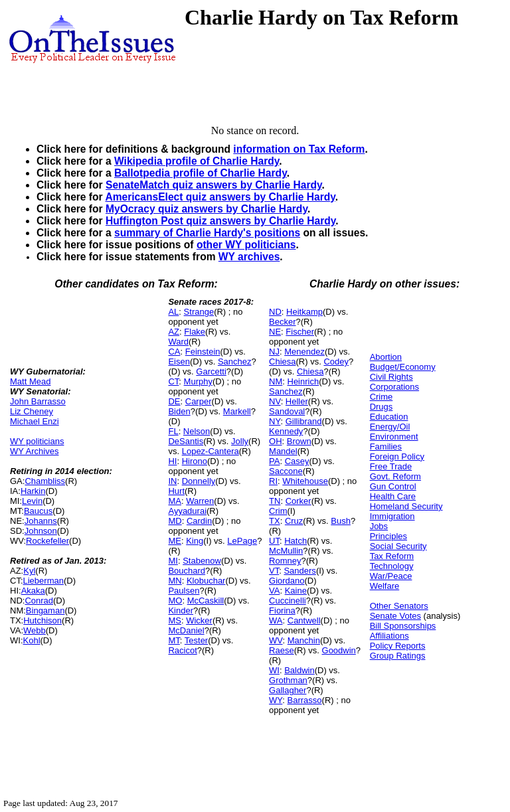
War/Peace (391, 576)
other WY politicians (246, 245)
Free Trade (391, 466)
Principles (388, 536)
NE (275, 332)
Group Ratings (398, 656)
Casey (297, 461)
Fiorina (282, 610)
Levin (32, 501)
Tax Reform (392, 556)
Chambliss (45, 481)
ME (175, 541)
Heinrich (303, 381)
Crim (278, 511)
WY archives (249, 257)
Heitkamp (304, 312)
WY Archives (34, 451)
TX (275, 521)
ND (275, 312)
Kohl (32, 640)
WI (274, 670)
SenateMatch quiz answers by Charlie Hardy (214, 185)
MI (173, 561)
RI (273, 481)
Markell (237, 411)
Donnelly (199, 481)
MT (174, 640)
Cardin (199, 521)
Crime (382, 397)
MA (175, 501)
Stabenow (202, 561)
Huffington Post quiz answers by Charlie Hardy (220, 221)
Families (386, 447)
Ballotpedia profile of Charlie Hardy (201, 173)
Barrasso (305, 700)
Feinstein (203, 352)
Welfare (385, 586)
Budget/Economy (403, 367)
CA (174, 352)
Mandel (283, 451)
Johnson (41, 531)
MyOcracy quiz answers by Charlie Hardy (207, 209)
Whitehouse (305, 481)
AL (173, 312)
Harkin (33, 491)
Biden (179, 411)
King (195, 541)
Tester (196, 640)
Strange (199, 312)
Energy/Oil (390, 427)
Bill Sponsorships (403, 626)
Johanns (41, 521)
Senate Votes (395, 616)
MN (175, 581)
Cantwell (304, 620)
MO (175, 601)
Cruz (294, 521)
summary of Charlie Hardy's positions (207, 233)
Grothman (288, 680)
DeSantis (186, 441)
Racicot (182, 650)
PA (274, 461)
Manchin (304, 640)
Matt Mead (30, 381)
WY (276, 700)
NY (275, 421)
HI (172, 461)
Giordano (287, 581)
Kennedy (286, 431)
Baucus (38, 511)
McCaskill (206, 601)
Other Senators (399, 606)
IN (172, 481)
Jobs (379, 526)
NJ (274, 352)
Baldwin (299, 670)
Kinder (181, 610)
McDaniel (186, 630)
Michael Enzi (35, 421)
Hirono (195, 461)
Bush (341, 521)
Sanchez (235, 362)
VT (274, 571)
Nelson (197, 431)
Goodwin (339, 650)
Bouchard (187, 571)
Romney (285, 561)
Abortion (386, 357)
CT (173, 381)
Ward (178, 342)
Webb (35, 630)
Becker (282, 322)
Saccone (286, 471)
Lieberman (43, 581)
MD (175, 521)
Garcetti (211, 371)
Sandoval (287, 411)
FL (173, 431)
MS (175, 620)
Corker (298, 501)
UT (274, 541)
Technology (392, 566)
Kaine (296, 591)
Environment (394, 437)
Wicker (199, 620)
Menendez (304, 352)
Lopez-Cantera (211, 451)
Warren (200, 501)
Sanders (299, 571)
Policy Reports (398, 646)
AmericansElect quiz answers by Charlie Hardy (220, 197)
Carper (199, 401)
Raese (282, 650)
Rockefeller (47, 541)
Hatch (296, 541)
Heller (297, 401)
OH (276, 441)
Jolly (240, 441)
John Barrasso (38, 401)
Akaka (33, 591)
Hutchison (42, 620)
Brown (299, 441)
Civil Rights (391, 377)
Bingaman (45, 610)
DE (174, 401)
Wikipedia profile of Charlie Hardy (197, 161)
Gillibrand (304, 421)
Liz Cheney (32, 411)
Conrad (39, 601)
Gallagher (288, 690)
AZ (174, 332)
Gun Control (393, 486)
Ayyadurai (187, 511)
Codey (336, 362)
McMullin (286, 551)
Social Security (398, 546)
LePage (242, 541)
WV (276, 640)
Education (389, 417)
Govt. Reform (395, 476)
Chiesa (282, 362)
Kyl (29, 571)
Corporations (394, 387)
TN (275, 501)
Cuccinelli (288, 601)
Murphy (198, 381)
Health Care (393, 496)
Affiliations (389, 636)
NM (276, 381)
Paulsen (184, 591)
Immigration (392, 516)
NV (275, 401)
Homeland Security (406, 506)
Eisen (179, 362)
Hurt (176, 491)
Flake (195, 332)
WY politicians (37, 441)
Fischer (300, 332)
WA (276, 620)
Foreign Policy (397, 456)
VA (274, 591)
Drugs (382, 407)
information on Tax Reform (299, 149)
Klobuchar (206, 581)
